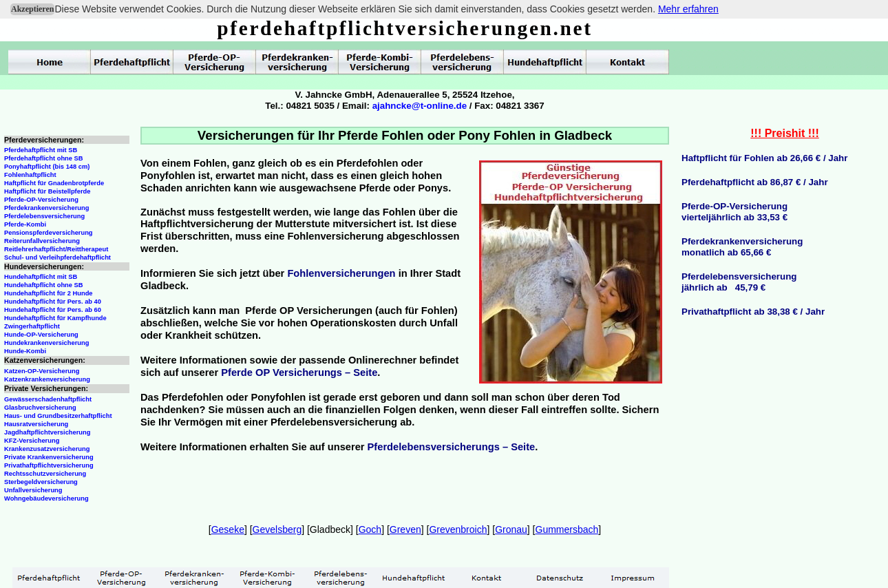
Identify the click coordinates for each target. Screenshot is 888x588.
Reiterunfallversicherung (42, 241)
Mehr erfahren (688, 9)
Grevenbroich (458, 529)
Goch (370, 529)
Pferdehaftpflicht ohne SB (44, 158)
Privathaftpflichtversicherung (49, 465)
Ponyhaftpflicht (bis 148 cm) (47, 167)
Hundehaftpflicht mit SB (41, 277)
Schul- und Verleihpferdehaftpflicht (57, 258)
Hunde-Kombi (25, 351)
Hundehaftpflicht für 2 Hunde (49, 293)
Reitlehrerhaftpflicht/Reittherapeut (56, 249)
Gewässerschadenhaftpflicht (48, 399)
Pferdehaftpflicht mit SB (41, 150)
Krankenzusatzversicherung (47, 449)
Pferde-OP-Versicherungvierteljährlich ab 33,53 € (734, 212)
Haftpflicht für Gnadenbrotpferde (54, 183)
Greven (405, 529)
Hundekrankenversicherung (46, 343)
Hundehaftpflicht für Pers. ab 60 (53, 310)
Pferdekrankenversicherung (46, 208)
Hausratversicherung (36, 424)
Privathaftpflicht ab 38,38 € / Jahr (753, 312)
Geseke (228, 529)
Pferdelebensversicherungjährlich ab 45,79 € (739, 282)
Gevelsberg (277, 529)
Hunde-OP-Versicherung (41, 335)
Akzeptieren (32, 9)
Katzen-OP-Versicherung (42, 371)
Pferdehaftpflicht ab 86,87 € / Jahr (755, 182)
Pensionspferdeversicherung (49, 233)
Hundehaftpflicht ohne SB (44, 285)
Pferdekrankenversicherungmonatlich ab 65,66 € (742, 247)
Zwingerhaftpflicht (32, 326)
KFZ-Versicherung (32, 441)
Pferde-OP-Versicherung (41, 200)
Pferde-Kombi (25, 224)
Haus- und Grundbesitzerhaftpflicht (58, 416)
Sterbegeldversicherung (41, 482)
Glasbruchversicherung (40, 408)
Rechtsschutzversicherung (45, 474)
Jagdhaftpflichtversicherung (47, 432)
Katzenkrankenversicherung (47, 379)
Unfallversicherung (33, 490)
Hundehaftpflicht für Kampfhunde (55, 318)
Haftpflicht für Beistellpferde (47, 191)
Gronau (511, 529)
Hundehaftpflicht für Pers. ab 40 (53, 302)
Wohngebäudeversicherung (46, 498)
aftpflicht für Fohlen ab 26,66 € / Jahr (768, 158)
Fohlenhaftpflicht (30, 175)
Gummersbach (567, 529)
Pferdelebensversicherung (44, 216)
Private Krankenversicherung (49, 457)
